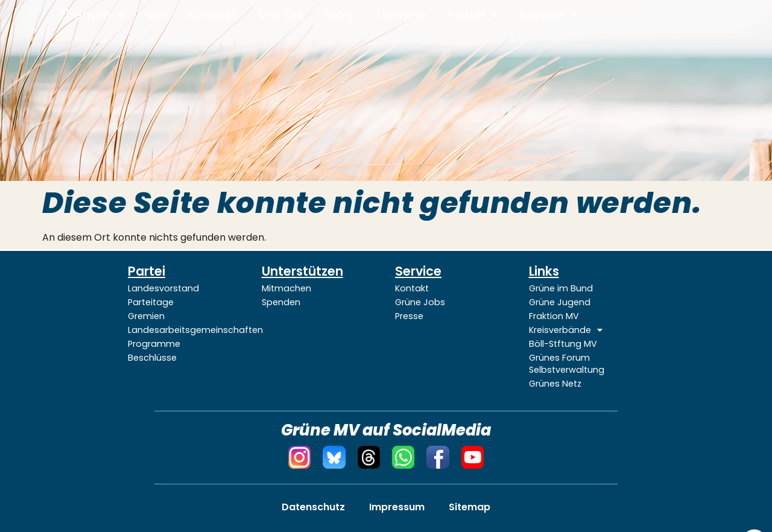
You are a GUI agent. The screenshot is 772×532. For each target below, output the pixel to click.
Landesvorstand (163, 288)
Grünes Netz (555, 384)
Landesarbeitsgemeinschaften (186, 330)
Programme (154, 344)
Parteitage (151, 302)
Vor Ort (281, 15)
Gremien (146, 316)
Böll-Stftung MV (563, 344)
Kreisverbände (566, 330)
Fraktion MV (554, 316)
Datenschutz (313, 507)
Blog (339, 15)
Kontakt (212, 15)
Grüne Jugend (560, 302)
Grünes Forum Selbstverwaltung (567, 364)
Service (549, 15)
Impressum (397, 507)
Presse (409, 316)
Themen (92, 15)
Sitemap (470, 507)
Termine (400, 15)
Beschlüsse (152, 358)
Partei (473, 15)
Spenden (281, 302)
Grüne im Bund (561, 288)
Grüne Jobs (420, 302)
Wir (156, 15)
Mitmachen (286, 288)
